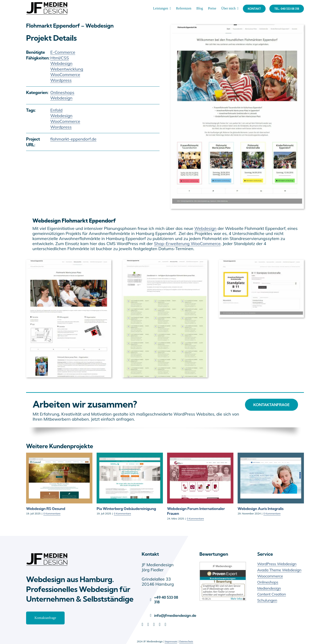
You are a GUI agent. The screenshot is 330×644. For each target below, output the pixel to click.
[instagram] (165, 624)
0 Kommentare (52, 513)
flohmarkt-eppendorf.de (73, 139)
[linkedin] (142, 624)
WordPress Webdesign (277, 564)
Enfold (56, 110)
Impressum (171, 641)
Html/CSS (60, 58)
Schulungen (267, 600)
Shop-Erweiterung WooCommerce (187, 244)
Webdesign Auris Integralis (261, 509)
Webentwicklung (67, 69)
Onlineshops (62, 92)
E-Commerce (63, 52)
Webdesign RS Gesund (46, 509)
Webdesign (61, 63)
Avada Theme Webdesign (279, 570)
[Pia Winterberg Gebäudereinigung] (130, 455)
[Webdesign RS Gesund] (59, 455)
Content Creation (271, 594)
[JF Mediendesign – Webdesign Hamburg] (47, 553)
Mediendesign (269, 588)
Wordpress (61, 80)
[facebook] (148, 624)
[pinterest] (154, 624)
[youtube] (160, 624)
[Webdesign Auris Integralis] (271, 455)
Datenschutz (186, 641)
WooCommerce (65, 74)
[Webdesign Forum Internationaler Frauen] (200, 455)
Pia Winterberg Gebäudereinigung (126, 509)
